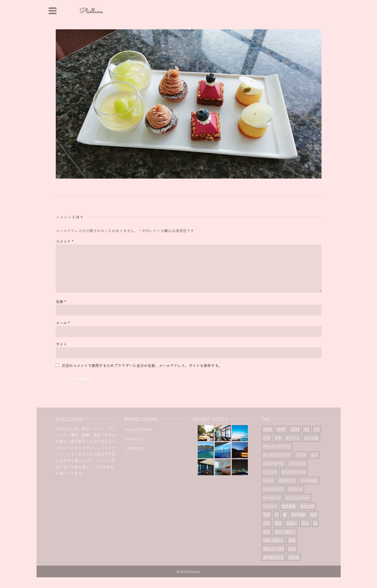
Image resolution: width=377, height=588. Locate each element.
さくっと (293, 438)
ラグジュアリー (297, 498)
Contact (135, 448)
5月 (317, 429)
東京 (278, 523)
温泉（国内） (285, 532)
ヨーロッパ (272, 498)
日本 (267, 523)
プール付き (309, 481)
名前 (61, 301)
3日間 (281, 429)
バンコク (270, 472)
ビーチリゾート (294, 472)
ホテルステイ (273, 489)
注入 (305, 523)
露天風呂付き (273, 557)
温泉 (267, 532)
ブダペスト (287, 481)
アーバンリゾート (277, 446)
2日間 (267, 429)
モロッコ (296, 489)
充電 (267, 515)
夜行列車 (298, 515)
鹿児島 (294, 557)
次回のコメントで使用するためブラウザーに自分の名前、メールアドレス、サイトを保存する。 (142, 365)
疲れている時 (273, 549)
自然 (292, 549)
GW (278, 438)
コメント (65, 241)
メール (63, 323)
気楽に (292, 523)
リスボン (270, 506)
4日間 (295, 429)
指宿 (313, 515)
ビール (268, 481)
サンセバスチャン (277, 455)
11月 (267, 438)
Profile (134, 439)
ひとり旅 (311, 438)
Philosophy (139, 430)
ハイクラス (297, 464)
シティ (301, 455)
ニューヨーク (273, 464)
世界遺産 (289, 506)
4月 (307, 429)
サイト (61, 344)
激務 (292, 540)
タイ (314, 455)
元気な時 (307, 506)
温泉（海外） (273, 540)
